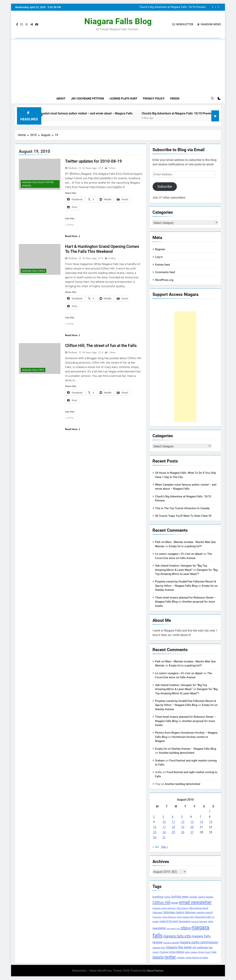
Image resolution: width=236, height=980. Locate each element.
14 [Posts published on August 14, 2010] (201, 822)
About (61, 99)
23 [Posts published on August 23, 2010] (155, 832)
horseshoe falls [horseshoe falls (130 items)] (203, 917)
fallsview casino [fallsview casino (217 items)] (173, 912)
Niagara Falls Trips (33, 370)
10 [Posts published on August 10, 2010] (164, 822)
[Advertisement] (118, 66)
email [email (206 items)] (175, 903)
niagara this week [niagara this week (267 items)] (179, 947)
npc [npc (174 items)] (211, 948)
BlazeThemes (155, 970)
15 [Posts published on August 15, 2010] (211, 822)
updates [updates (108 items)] (181, 958)
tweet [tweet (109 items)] (214, 952)
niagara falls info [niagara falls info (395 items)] (177, 936)
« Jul (156, 847)
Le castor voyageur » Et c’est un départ (179, 554)
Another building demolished (177, 753)
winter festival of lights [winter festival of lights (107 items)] (197, 958)
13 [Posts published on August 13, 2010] (192, 822)
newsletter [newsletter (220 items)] (159, 928)
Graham (73, 168)
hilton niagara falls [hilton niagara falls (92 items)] (185, 917)
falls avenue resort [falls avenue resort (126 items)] (198, 908)
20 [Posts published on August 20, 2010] (192, 827)
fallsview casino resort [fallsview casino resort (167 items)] (199, 912)
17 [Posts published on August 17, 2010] (164, 827)
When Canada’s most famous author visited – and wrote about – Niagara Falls (166, 7)
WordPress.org (164, 280)
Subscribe (165, 186)
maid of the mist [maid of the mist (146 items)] (169, 921)
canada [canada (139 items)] (193, 897)
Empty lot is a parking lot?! (185, 546)
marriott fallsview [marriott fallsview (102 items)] (199, 921)
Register (160, 249)
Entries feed (162, 265)
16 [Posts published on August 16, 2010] (155, 827)
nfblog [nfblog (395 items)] (186, 928)
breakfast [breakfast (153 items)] (158, 897)
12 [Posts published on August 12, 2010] (183, 822)
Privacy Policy (154, 99)
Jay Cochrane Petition (87, 99)
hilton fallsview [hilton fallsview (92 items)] (169, 917)
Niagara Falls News (33, 271)
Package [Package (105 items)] (164, 952)
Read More (73, 236)
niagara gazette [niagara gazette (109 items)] (171, 943)
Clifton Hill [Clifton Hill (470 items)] (161, 902)
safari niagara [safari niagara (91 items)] (191, 952)
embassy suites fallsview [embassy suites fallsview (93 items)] (164, 908)
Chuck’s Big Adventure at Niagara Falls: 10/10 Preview (195, 113)
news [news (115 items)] (211, 921)
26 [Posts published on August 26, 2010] (183, 832)
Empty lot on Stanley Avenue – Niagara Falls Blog (186, 749)
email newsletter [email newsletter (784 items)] (195, 902)
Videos (175, 99)
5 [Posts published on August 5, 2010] (182, 817)
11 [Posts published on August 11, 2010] (173, 822)
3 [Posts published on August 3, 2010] (163, 817)
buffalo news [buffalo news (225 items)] (180, 897)
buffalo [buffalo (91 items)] (168, 897)
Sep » (165, 847)
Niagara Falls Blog (118, 21)
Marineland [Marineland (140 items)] (184, 921)
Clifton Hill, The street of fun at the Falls (101, 346)
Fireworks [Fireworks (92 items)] (157, 917)
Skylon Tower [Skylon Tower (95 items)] (204, 952)
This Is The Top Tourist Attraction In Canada (182, 508)
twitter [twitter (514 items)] (170, 957)
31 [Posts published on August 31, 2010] (164, 837)
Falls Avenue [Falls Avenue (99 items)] (182, 908)
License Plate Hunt (123, 99)
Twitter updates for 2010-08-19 (93, 161)
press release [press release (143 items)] (177, 952)
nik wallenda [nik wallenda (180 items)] (200, 948)
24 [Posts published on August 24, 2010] (164, 832)
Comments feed (165, 272)
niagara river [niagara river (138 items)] (159, 948)
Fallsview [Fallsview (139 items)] (157, 913)
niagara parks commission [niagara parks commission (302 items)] (199, 942)
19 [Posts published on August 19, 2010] (183, 827)
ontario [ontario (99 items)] (156, 952)
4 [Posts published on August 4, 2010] (172, 817)
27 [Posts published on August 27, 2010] (192, 832)
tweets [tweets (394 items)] (158, 957)
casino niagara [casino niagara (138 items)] (205, 897)
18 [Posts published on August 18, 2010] (173, 827)
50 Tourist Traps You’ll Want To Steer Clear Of (183, 516)
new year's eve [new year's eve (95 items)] (173, 929)
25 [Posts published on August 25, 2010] (173, 832)
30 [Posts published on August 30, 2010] (155, 837)
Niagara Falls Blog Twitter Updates (38, 184)
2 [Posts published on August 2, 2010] (154, 817)
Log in (159, 257)
